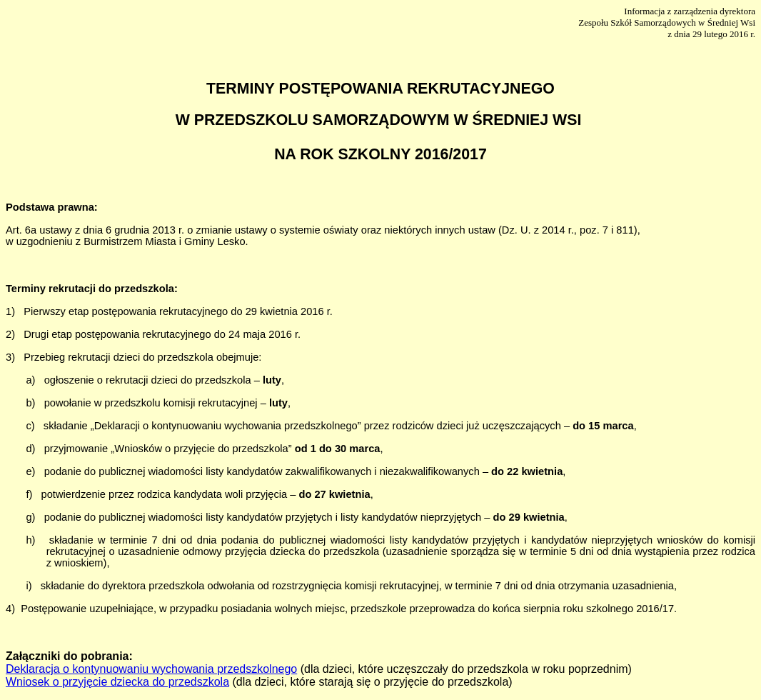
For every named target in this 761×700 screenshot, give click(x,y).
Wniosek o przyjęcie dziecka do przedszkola (117, 682)
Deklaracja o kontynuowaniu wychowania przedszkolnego (151, 669)
